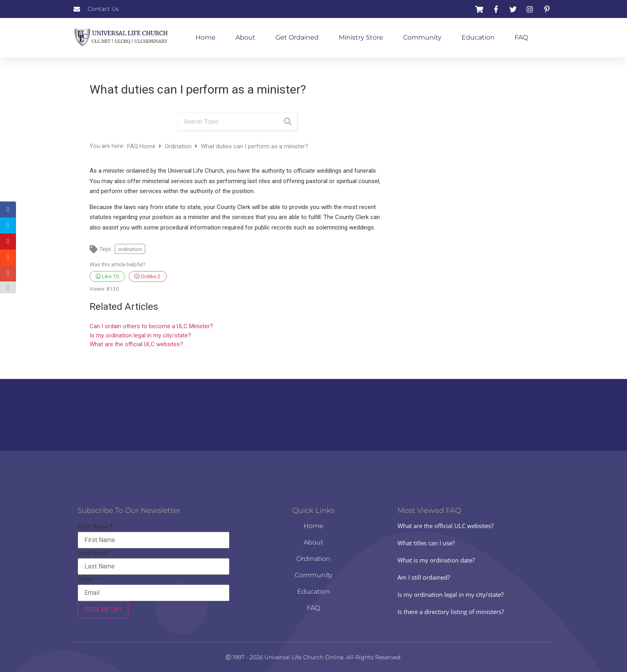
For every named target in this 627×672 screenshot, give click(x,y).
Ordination (179, 146)
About (246, 37)
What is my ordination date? (436, 560)
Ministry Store (361, 37)
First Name (95, 527)
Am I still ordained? (424, 577)
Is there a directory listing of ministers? (451, 612)
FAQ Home (142, 146)
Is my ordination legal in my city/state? (140, 335)
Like (107, 276)
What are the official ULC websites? (136, 344)
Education (478, 37)
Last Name (95, 553)
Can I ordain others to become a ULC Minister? (151, 326)
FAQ (521, 37)
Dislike (148, 276)
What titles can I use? (426, 543)
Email (87, 580)
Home (206, 37)
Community (422, 37)
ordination (130, 249)
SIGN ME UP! (103, 609)
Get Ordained (297, 37)
